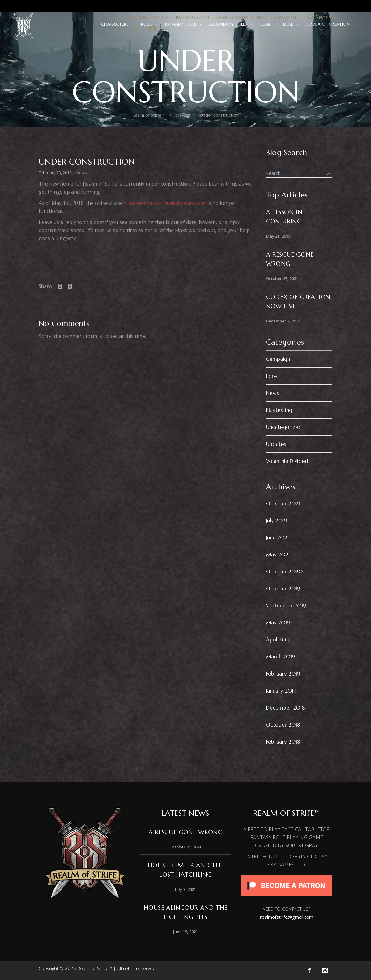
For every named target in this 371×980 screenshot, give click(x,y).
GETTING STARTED (150, 18)
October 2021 (283, 503)
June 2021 (277, 537)
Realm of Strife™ (86, 115)
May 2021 (278, 555)
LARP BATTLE (284, 18)
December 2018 (285, 708)
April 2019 (278, 640)
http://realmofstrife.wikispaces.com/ (165, 203)
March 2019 (280, 657)
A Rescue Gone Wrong (185, 832)
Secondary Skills (231, 24)
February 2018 (283, 742)
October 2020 (284, 572)
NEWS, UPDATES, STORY (240, 18)
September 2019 (286, 606)
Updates (276, 444)
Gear (268, 24)
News (119, 115)
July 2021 (276, 520)
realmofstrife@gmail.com (287, 917)
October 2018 (283, 725)
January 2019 (281, 691)
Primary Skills (184, 24)
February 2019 (283, 674)
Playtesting (279, 410)
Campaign (278, 359)
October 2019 (283, 589)
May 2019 (278, 623)
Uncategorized (284, 427)
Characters (118, 24)
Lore (291, 24)
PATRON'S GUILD (193, 18)
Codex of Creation (331, 24)
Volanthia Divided (287, 461)
